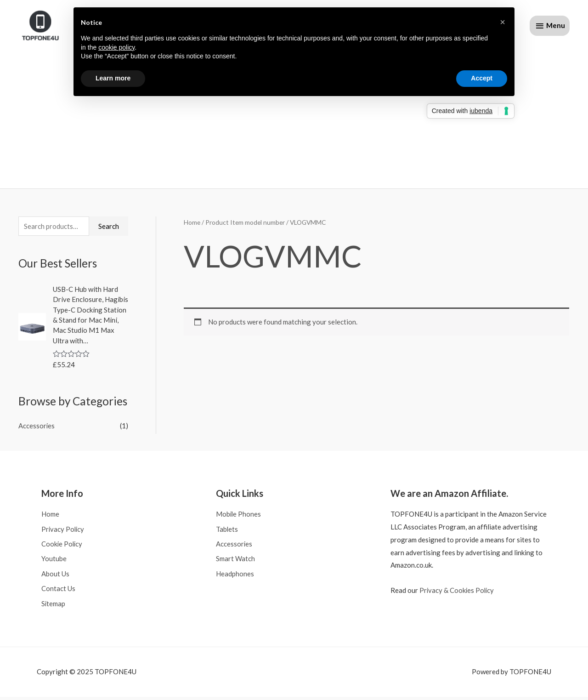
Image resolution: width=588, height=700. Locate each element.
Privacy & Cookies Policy (458, 592)
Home (192, 224)
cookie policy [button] (116, 47)
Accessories (37, 428)
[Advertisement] (294, 114)
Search (109, 228)
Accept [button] (482, 78)
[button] (503, 22)
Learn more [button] (113, 78)
